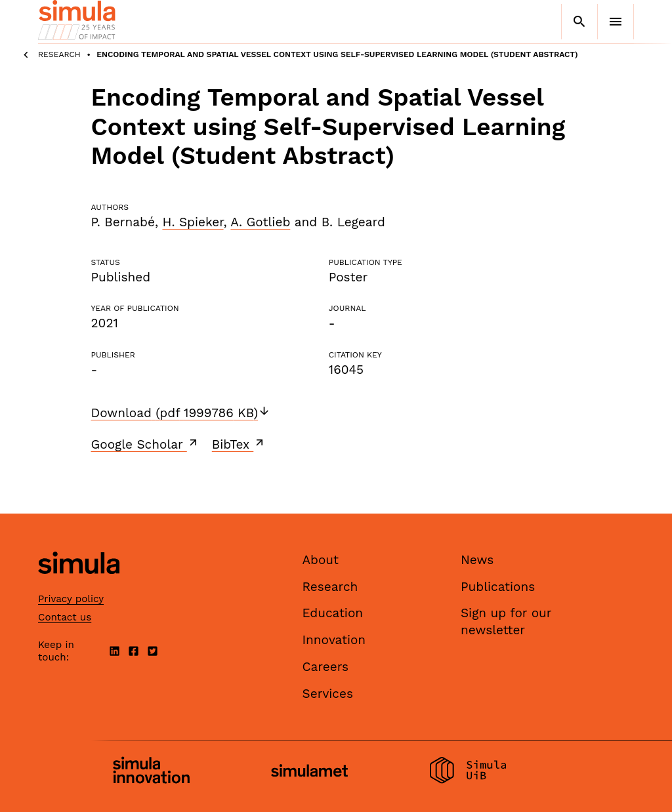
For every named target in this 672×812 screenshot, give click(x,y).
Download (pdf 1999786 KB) (181, 413)
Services (328, 694)
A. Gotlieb (260, 222)
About (321, 560)
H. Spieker (193, 222)
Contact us (65, 617)
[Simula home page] (79, 585)
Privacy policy (71, 599)
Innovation (334, 640)
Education (333, 613)
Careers (326, 667)
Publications (498, 587)
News (477, 560)
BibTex (239, 444)
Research (59, 54)
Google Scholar (145, 444)
